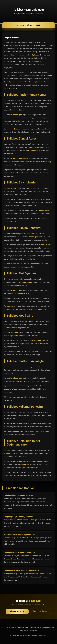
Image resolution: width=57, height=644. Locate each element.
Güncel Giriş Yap (17, 611)
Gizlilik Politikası (32, 635)
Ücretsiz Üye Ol (40, 611)
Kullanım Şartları (42, 635)
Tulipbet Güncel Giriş (29, 25)
